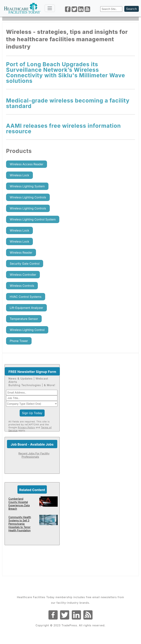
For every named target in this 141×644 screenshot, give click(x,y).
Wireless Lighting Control (27, 330)
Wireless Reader (21, 253)
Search (132, 9)
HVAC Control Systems (26, 297)
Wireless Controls (22, 286)
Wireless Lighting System (27, 186)
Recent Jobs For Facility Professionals (34, 455)
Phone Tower (19, 341)
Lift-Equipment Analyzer (26, 308)
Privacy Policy (26, 427)
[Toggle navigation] (50, 8)
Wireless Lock (19, 175)
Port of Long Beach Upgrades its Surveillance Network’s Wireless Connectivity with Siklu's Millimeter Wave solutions (66, 73)
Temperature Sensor (24, 319)
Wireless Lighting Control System (33, 219)
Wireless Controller (23, 275)
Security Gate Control (25, 264)
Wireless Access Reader (27, 164)
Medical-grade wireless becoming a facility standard (68, 103)
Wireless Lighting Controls (28, 197)
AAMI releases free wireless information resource (63, 128)
